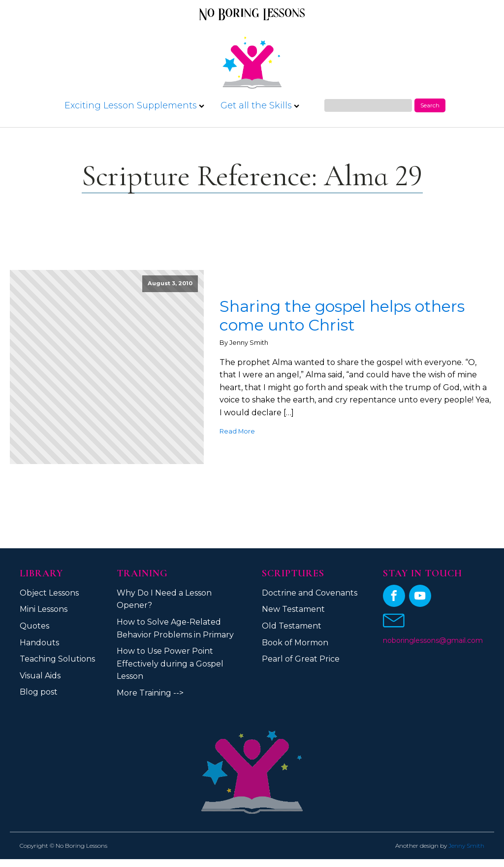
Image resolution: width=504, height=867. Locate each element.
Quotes (34, 626)
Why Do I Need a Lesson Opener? (164, 599)
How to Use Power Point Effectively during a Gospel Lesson (170, 664)
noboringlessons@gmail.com (433, 640)
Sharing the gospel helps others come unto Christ (342, 316)
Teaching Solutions (57, 659)
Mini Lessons (44, 609)
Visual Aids (40, 676)
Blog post (39, 692)
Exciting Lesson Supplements (134, 105)
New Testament (293, 609)
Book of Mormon (295, 643)
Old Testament (292, 626)
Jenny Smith (466, 846)
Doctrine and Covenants (310, 593)
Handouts (39, 643)
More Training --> (150, 693)
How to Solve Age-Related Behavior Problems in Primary (175, 628)
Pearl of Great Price (301, 659)
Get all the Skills (260, 105)
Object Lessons (49, 593)
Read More (237, 431)
